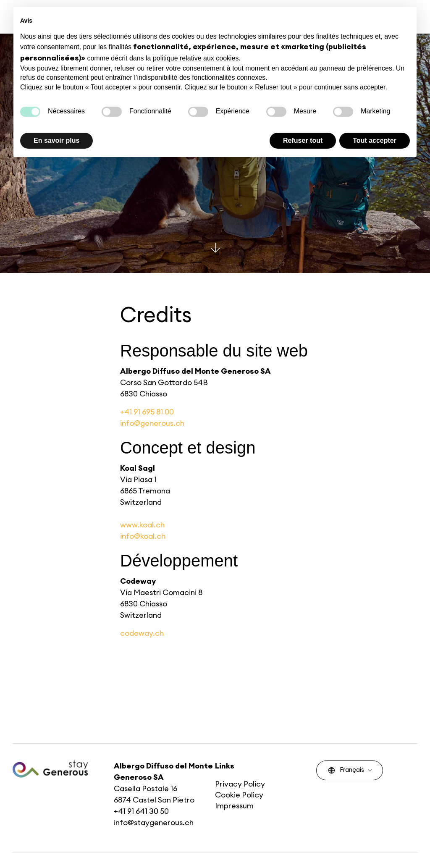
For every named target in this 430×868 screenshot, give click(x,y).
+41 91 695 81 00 (147, 412)
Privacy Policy (240, 784)
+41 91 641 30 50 (141, 811)
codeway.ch (142, 633)
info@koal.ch (143, 536)
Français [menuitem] (346, 770)
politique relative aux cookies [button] (196, 58)
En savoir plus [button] (56, 140)
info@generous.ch (152, 423)
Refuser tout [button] (303, 140)
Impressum (234, 806)
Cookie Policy (239, 795)
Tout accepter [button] (375, 140)
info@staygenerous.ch (154, 823)
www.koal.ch (142, 525)
